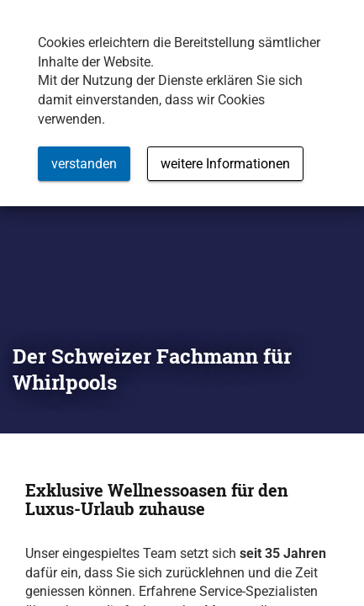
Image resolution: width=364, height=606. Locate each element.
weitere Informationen (225, 164)
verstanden (84, 164)
